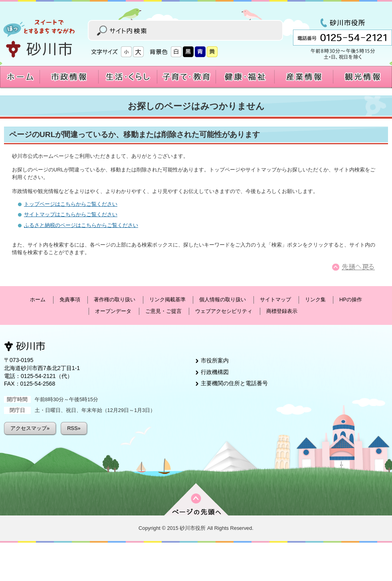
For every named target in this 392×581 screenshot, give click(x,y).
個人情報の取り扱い (223, 299)
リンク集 (315, 299)
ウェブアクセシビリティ (224, 311)
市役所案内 (215, 360)
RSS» (74, 428)
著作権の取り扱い (115, 299)
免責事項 (70, 299)
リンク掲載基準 (167, 299)
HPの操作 (351, 299)
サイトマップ (275, 299)
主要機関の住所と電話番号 (234, 383)
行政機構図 (215, 372)
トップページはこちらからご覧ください (71, 204)
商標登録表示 (282, 311)
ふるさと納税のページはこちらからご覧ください (81, 225)
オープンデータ (113, 311)
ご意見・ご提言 (163, 311)
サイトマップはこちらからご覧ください (71, 214)
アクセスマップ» (30, 428)
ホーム (38, 299)
